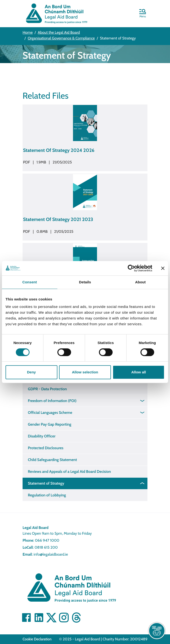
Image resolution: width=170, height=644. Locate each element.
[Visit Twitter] (51, 618)
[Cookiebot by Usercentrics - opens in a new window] (131, 268)
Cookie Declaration (37, 639)
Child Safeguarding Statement (52, 460)
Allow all (139, 372)
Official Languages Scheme (50, 413)
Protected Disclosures (46, 448)
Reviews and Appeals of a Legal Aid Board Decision (69, 472)
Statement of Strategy (46, 483)
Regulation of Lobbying (47, 495)
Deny (31, 372)
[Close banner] (163, 268)
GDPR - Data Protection (47, 389)
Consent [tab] (30, 282)
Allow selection (85, 372)
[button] (143, 14)
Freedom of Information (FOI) (52, 401)
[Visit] (64, 618)
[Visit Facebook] (26, 618)
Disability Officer (42, 436)
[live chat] (157, 631)
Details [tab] (85, 282)
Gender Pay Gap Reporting (50, 424)
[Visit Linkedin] (39, 618)
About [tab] (140, 282)
